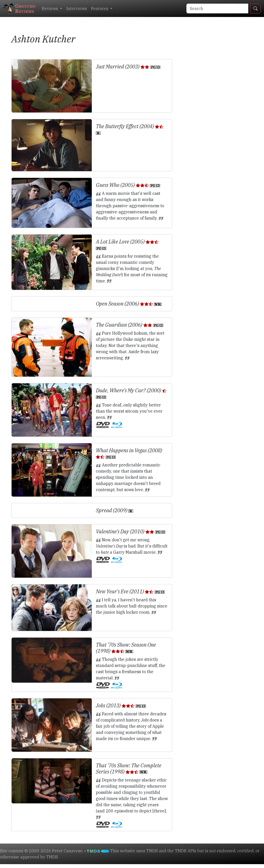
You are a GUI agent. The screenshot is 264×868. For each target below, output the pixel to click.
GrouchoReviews (19, 8)
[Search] (217, 8)
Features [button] (100, 8)
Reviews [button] (50, 8)
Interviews (77, 8)
